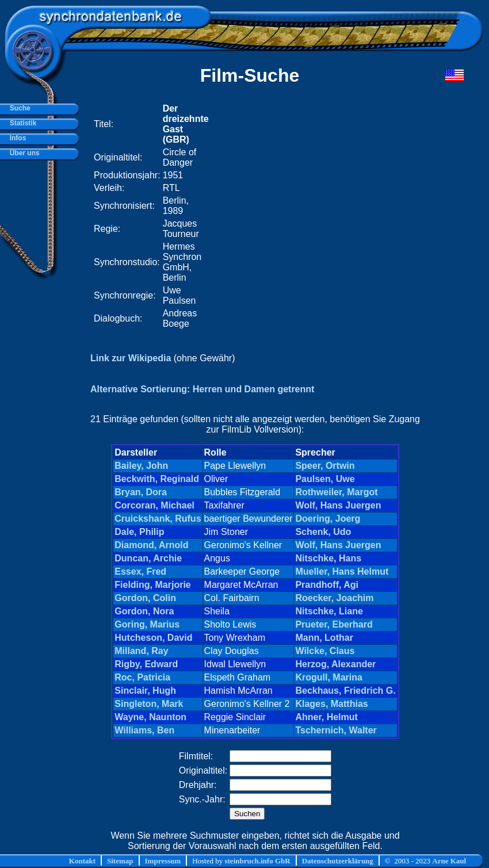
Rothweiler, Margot (336, 492)
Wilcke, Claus (325, 651)
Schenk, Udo (323, 532)
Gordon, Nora (144, 611)
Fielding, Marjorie (152, 585)
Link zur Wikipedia (131, 358)
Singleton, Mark (149, 704)
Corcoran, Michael (154, 505)
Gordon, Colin (145, 598)
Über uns (23, 153)
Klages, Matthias (331, 704)
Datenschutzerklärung (338, 861)
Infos (16, 138)
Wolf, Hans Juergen (338, 505)
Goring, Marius (147, 624)
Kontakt (82, 861)
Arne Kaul (449, 861)
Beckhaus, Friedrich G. (345, 691)
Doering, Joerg (328, 519)
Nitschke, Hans (328, 558)
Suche (18, 108)
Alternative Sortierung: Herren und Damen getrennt (202, 389)
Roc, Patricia (142, 677)
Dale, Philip (139, 532)
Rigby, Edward (146, 664)
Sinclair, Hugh (145, 691)
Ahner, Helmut (326, 717)
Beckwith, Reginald (157, 479)
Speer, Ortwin (325, 466)
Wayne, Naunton (150, 717)
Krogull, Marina (328, 677)
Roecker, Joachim (334, 598)
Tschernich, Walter (336, 730)
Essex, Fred (140, 571)
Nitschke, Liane (329, 611)
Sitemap (120, 861)
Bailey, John (141, 466)
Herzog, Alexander (335, 664)
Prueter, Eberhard (334, 624)
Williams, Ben (144, 730)
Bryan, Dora (141, 492)
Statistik (21, 123)
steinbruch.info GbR (257, 861)
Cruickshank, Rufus (158, 519)
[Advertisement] (113, 216)
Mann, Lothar (324, 638)
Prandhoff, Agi (327, 585)
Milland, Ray (141, 651)
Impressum (163, 861)
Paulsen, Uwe (325, 479)
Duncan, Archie (148, 558)
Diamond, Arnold (151, 545)
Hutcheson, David (153, 638)
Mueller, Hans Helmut (342, 571)
